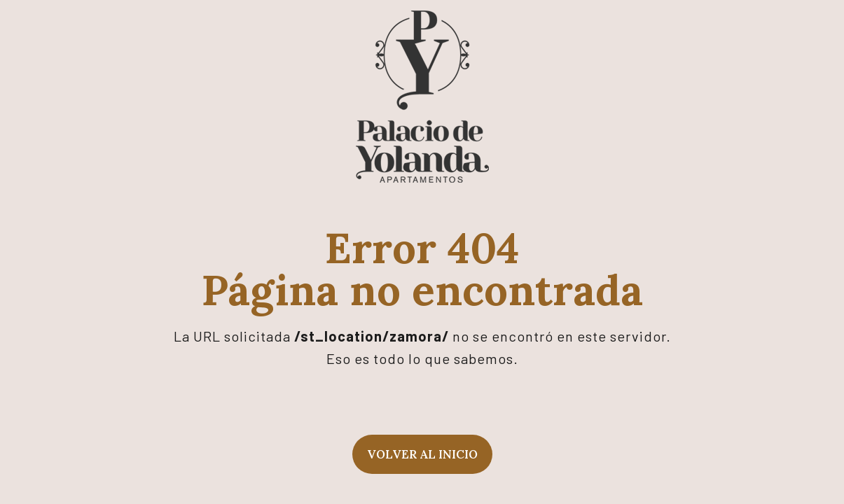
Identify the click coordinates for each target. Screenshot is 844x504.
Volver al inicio (422, 454)
